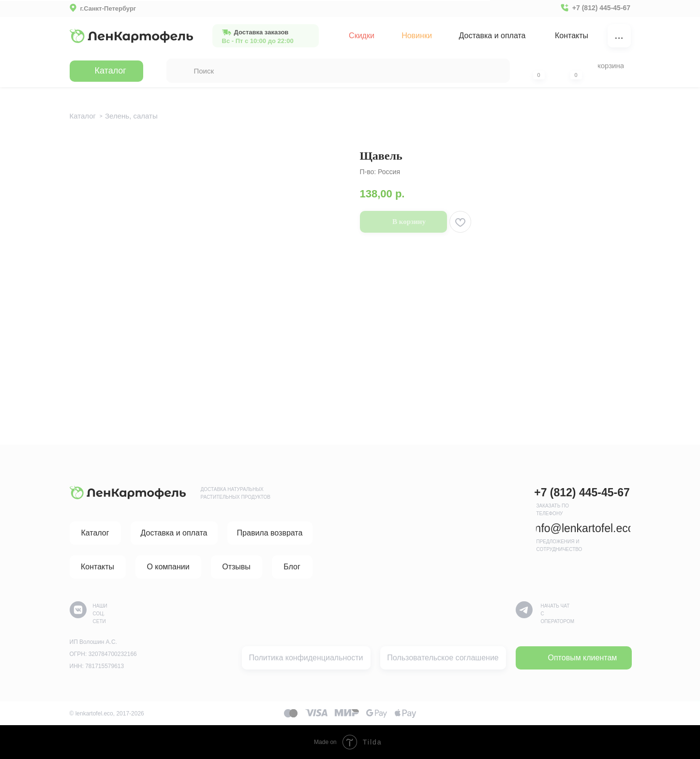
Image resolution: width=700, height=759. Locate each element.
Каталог (83, 116)
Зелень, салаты (131, 116)
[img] (131, 36)
